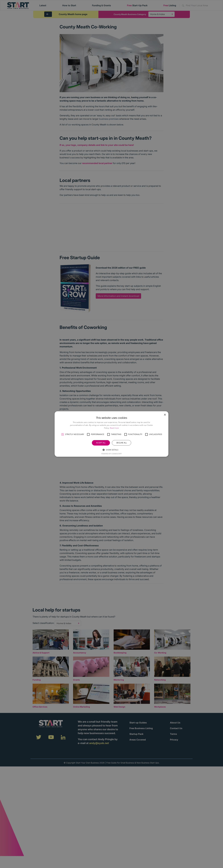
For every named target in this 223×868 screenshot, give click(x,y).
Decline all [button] (122, 443)
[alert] (111, 434)
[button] (63, 434)
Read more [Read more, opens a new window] (114, 428)
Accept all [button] (101, 443)
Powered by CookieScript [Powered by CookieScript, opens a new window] (112, 454)
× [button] (165, 415)
